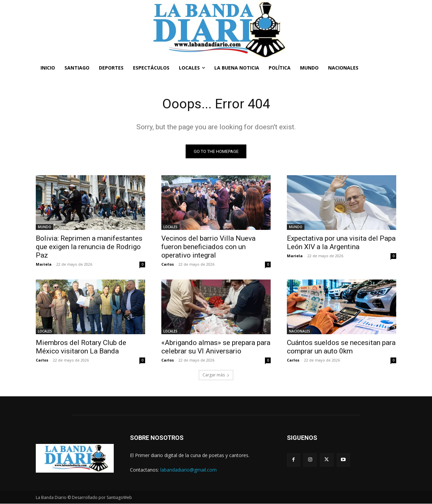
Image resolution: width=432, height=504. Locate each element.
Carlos (168, 264)
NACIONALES (300, 331)
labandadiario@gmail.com (188, 470)
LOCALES (170, 227)
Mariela (44, 264)
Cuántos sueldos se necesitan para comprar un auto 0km (341, 347)
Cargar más (216, 375)
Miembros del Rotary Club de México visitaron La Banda (81, 347)
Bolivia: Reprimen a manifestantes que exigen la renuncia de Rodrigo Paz (89, 247)
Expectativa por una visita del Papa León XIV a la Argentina (341, 243)
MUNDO (45, 227)
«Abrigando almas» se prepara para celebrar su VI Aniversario (216, 347)
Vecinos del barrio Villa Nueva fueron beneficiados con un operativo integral (208, 247)
